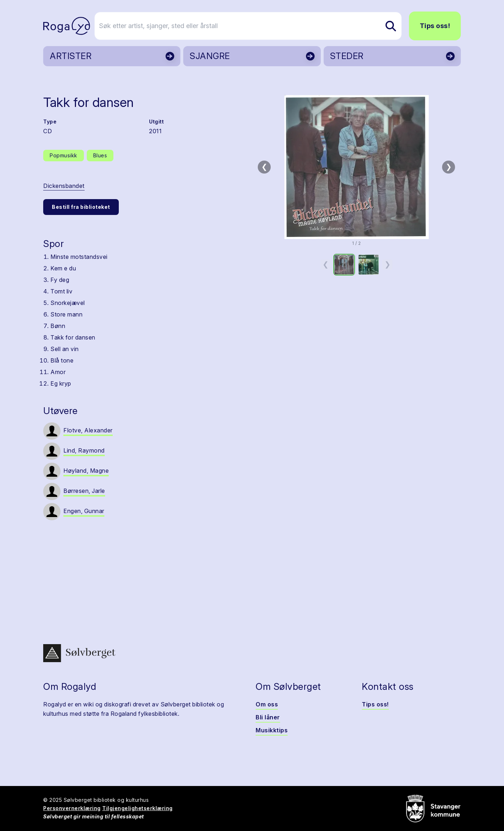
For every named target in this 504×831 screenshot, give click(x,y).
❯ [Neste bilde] (449, 167)
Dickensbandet (64, 186)
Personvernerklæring (72, 808)
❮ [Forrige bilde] (264, 167)
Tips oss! (435, 26)
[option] (344, 265)
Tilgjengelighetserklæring (138, 808)
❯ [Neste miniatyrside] (388, 264)
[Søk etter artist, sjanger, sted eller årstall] (255, 26)
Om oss (267, 704)
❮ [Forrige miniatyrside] (326, 264)
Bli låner (268, 717)
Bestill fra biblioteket (81, 207)
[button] (356, 167)
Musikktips (272, 730)
